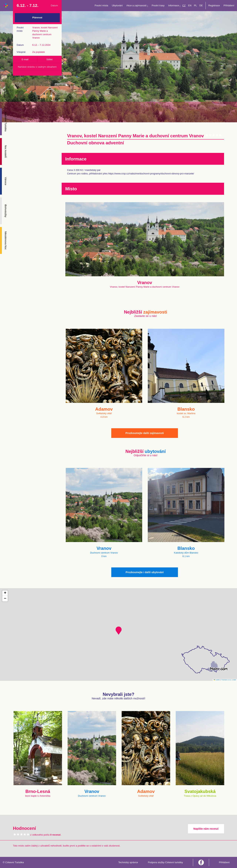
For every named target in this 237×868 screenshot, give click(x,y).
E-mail (25, 59)
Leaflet (217, 680)
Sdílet (49, 59)
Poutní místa (101, 5)
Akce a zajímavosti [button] (137, 6)
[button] (119, 631)
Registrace (214, 5)
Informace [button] (174, 6)
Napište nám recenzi (206, 829)
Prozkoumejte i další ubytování (145, 572)
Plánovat (37, 18)
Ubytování (117, 5)
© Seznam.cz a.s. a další (228, 680)
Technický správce (128, 862)
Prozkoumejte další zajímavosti (145, 433)
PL (195, 5)
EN (190, 5)
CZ (184, 5)
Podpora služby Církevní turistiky (165, 862)
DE (201, 5)
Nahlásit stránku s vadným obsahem (37, 67)
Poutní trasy (158, 5)
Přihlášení (229, 5)
